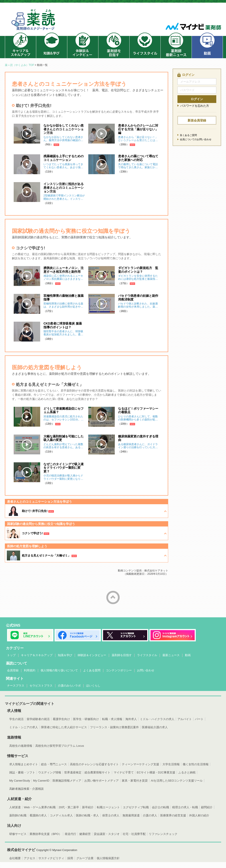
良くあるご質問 (188, 135)
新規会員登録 (197, 120)
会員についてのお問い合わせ (196, 139)
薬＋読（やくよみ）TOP (19, 65)
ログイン (197, 99)
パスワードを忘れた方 (195, 106)
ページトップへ (113, 597)
